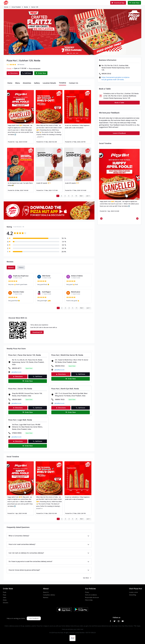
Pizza (4, 595)
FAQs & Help (89, 600)
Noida (26, 7)
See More (87, 578)
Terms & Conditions (91, 595)
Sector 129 (35, 7)
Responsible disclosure (92, 597)
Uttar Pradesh (16, 7)
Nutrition (46, 597)
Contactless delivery (49, 595)
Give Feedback (34, 618)
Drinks (5, 600)
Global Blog (133, 595)
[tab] (10, 83)
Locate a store (133, 592)
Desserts (6, 603)
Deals (5, 592)
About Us (46, 592)
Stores (6, 7)
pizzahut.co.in (17, 372)
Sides (5, 597)
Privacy (87, 592)
